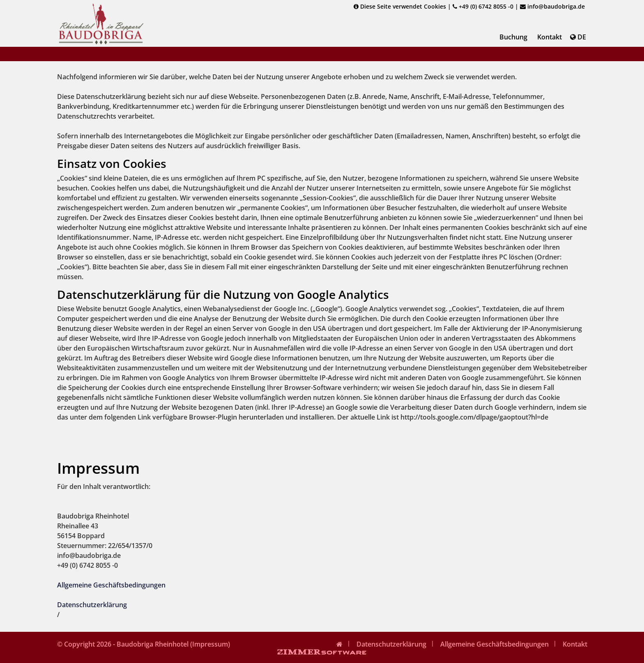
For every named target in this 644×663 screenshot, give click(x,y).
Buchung (513, 37)
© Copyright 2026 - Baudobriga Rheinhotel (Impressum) (144, 644)
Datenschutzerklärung (92, 605)
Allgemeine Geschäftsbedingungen (111, 585)
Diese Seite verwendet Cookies (400, 6)
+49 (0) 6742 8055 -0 (483, 6)
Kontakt (550, 37)
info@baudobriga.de (552, 6)
